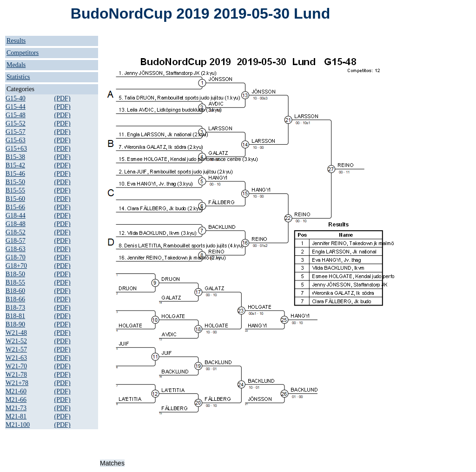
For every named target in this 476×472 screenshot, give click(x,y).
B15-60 (15, 199)
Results (16, 41)
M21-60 (16, 391)
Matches (112, 463)
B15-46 (15, 174)
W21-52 (16, 341)
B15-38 (15, 157)
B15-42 (15, 165)
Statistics (18, 77)
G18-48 (16, 224)
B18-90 (15, 324)
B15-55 (15, 190)
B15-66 (15, 207)
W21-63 (16, 358)
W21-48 (16, 333)
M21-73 (16, 408)
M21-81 (16, 416)
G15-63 (16, 140)
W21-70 (16, 366)
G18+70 (16, 266)
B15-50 (15, 182)
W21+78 (17, 383)
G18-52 (16, 232)
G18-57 (16, 241)
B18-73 (15, 308)
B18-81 (15, 316)
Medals (16, 65)
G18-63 (16, 249)
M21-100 (18, 425)
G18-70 (16, 257)
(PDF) (63, 98)
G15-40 (16, 98)
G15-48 (16, 115)
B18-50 (15, 274)
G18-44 (16, 216)
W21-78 (16, 375)
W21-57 (16, 349)
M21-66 (16, 400)
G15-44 (16, 107)
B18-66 (15, 299)
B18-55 (15, 283)
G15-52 (16, 123)
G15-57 (16, 132)
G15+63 (16, 149)
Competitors (23, 53)
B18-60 (15, 291)
